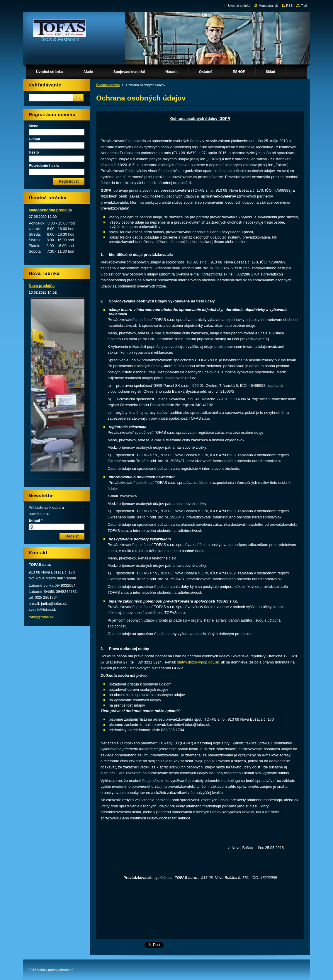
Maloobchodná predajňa (50, 210)
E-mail (34, 139)
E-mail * (36, 520)
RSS (289, 6)
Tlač (304, 6)
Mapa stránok (268, 6)
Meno (34, 126)
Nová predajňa (42, 286)
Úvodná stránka (108, 85)
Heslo (34, 152)
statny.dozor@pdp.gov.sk (198, 662)
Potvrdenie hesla (44, 165)
